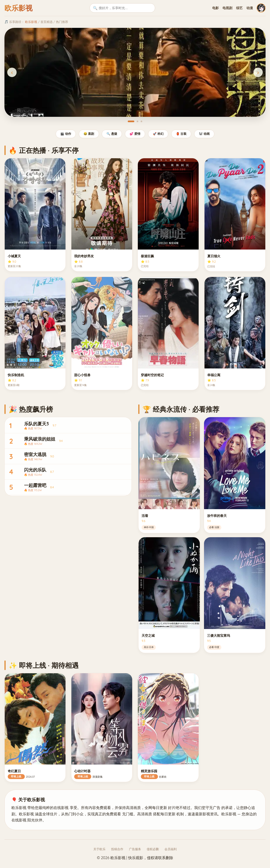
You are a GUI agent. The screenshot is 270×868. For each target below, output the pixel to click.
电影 (215, 8)
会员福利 (171, 849)
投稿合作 (117, 849)
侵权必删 (153, 849)
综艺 (239, 8)
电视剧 (227, 8)
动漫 (250, 8)
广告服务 (135, 849)
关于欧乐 (99, 849)
